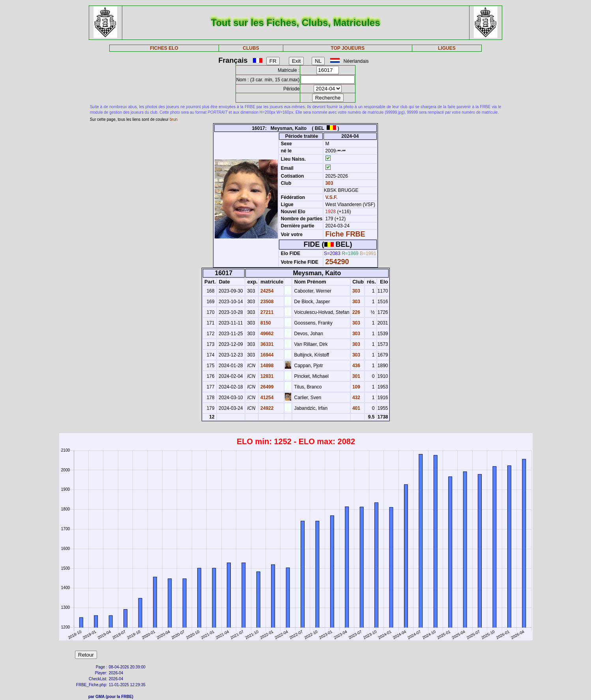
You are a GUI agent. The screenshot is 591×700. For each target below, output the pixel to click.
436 (356, 366)
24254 (267, 291)
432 (356, 398)
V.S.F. (331, 197)
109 (356, 387)
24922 (267, 408)
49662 (267, 334)
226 (356, 312)
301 (356, 376)
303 (328, 183)
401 (356, 408)
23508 (267, 302)
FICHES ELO (164, 48)
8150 (265, 323)
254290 (337, 262)
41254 (267, 398)
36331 (267, 344)
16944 (267, 355)
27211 (267, 312)
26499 (267, 387)
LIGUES (447, 48)
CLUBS (251, 48)
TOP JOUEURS (348, 48)
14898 (267, 366)
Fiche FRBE (345, 234)
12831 (267, 376)
